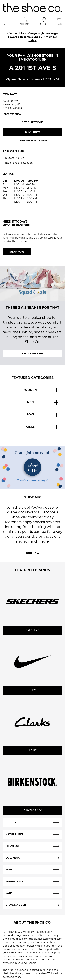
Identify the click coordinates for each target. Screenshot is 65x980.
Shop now (32, 132)
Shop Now (17, 252)
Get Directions (42, 122)
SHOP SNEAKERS (33, 354)
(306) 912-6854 (12, 114)
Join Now (32, 553)
